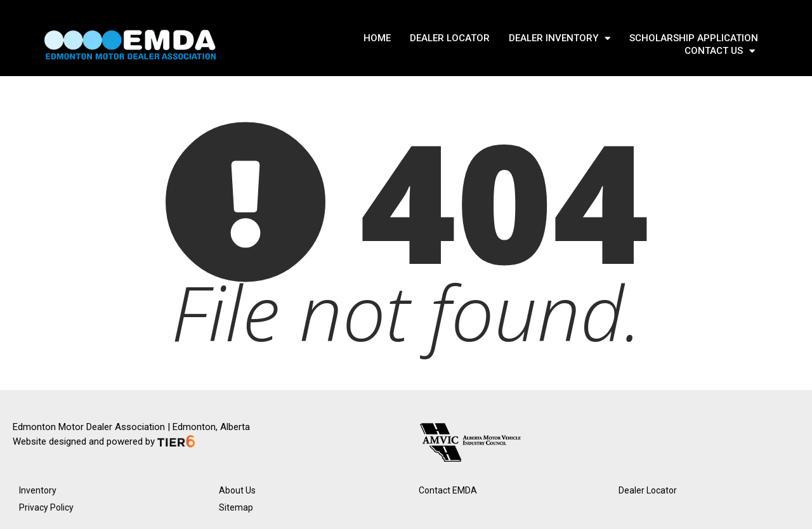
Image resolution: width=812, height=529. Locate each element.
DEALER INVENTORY (560, 38)
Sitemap (236, 507)
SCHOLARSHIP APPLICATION (694, 38)
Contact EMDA (448, 490)
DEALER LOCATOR (450, 38)
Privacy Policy (46, 507)
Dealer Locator (648, 490)
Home (377, 38)
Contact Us (720, 51)
